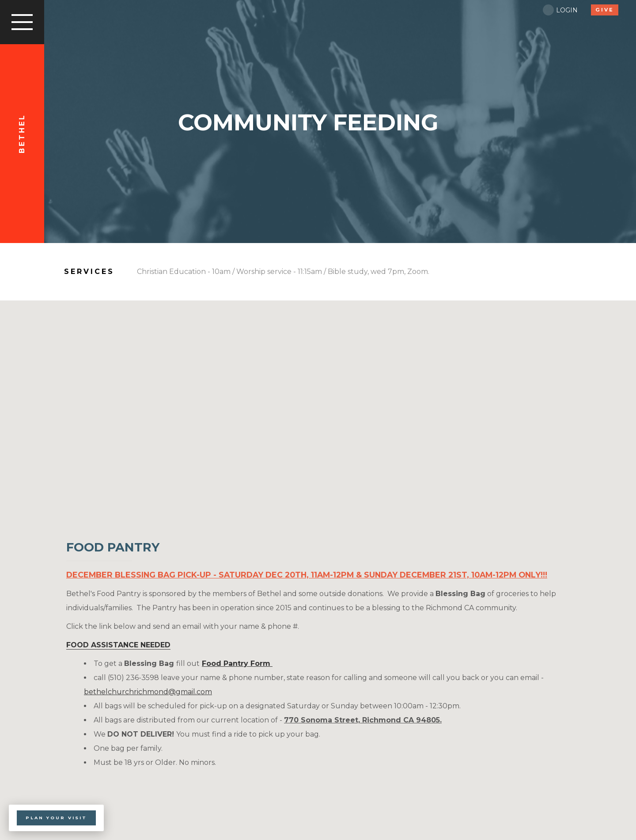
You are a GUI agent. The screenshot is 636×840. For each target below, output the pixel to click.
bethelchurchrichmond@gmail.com (148, 692)
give (605, 10)
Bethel (22, 137)
